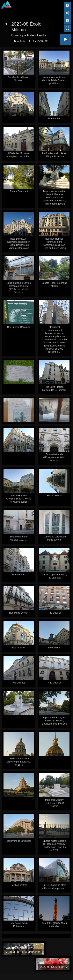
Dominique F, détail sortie (29, 35)
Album (21, 41)
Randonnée (40, 41)
